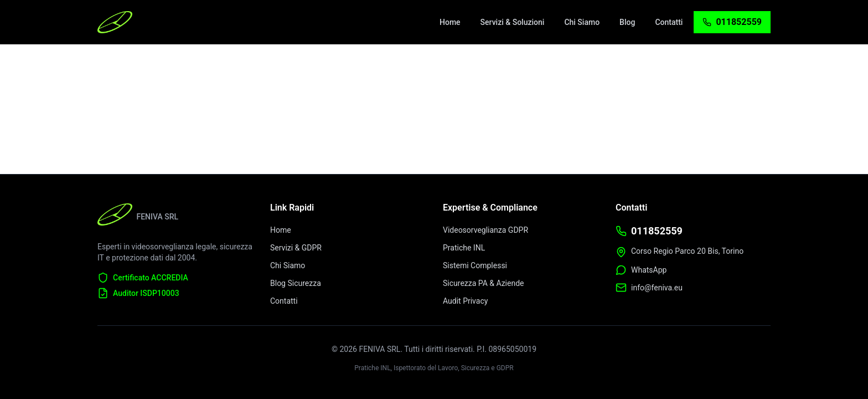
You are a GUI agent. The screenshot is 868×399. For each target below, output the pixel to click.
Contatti (284, 301)
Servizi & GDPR (296, 248)
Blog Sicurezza (296, 283)
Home (281, 230)
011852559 (657, 231)
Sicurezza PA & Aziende (484, 283)
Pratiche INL (464, 248)
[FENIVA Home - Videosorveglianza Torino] (115, 22)
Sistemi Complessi (475, 265)
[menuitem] (450, 22)
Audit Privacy (465, 301)
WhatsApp (649, 270)
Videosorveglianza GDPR (485, 230)
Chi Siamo (288, 265)
